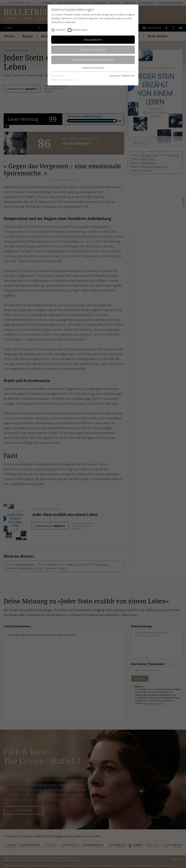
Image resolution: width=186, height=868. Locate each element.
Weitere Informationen (93, 68)
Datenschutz (129, 76)
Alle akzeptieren (93, 40)
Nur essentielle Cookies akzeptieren (93, 60)
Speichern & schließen (93, 49)
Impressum (115, 76)
